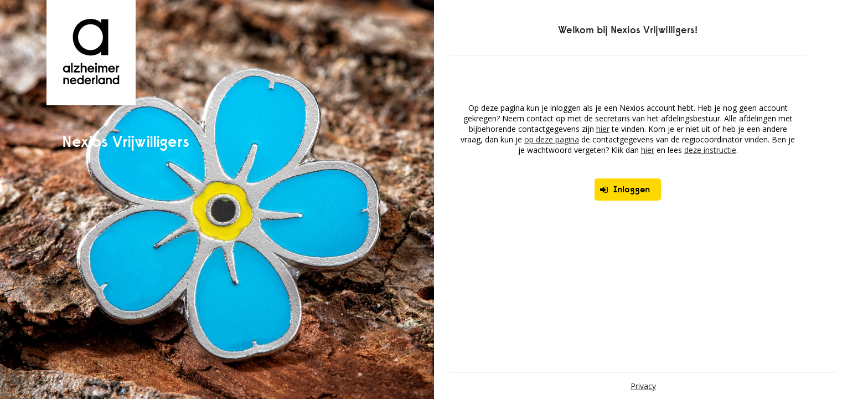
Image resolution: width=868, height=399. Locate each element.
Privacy (643, 386)
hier (603, 129)
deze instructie (710, 150)
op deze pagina (552, 139)
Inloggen (625, 189)
